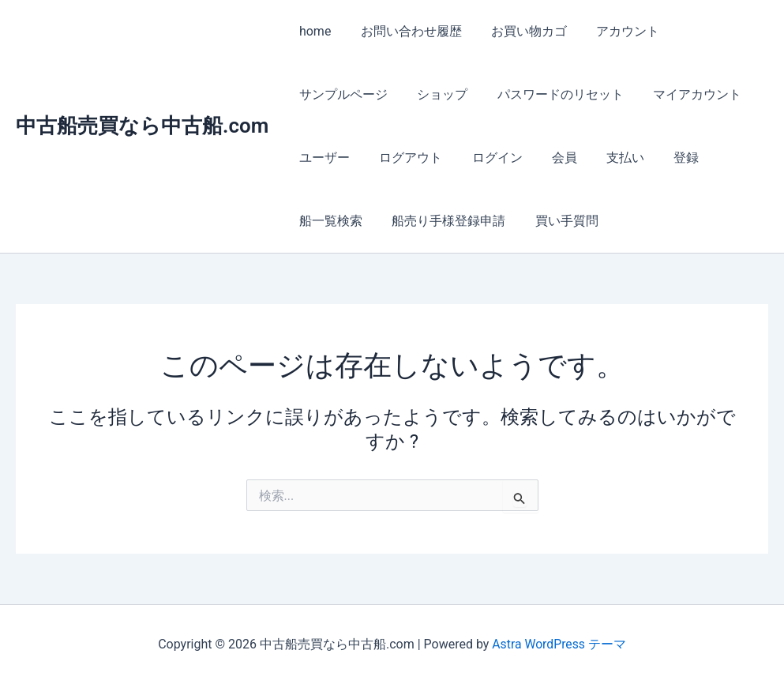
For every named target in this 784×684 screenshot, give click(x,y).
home (313, 31)
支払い (606, 158)
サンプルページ (341, 94)
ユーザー (322, 158)
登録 (663, 158)
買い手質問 (556, 221)
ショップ (436, 94)
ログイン (486, 158)
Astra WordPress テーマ (559, 644)
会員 (550, 158)
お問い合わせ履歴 (405, 31)
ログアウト (404, 158)
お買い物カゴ (519, 31)
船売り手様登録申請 (442, 221)
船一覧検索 (328, 221)
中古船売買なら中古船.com (142, 126)
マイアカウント (682, 94)
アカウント (613, 31)
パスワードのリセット (550, 94)
